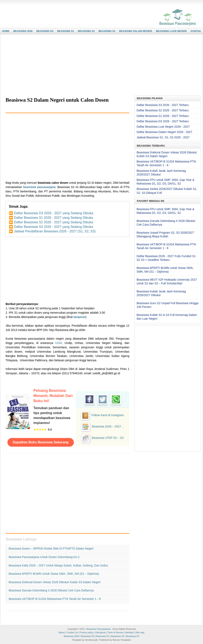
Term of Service (116, 632)
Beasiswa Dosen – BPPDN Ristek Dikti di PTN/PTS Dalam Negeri (51, 549)
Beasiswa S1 (103, 636)
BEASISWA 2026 (23, 31)
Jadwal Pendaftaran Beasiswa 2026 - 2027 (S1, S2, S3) (55, 231)
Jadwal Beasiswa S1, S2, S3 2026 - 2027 (163, 137)
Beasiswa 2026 (71, 636)
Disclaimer (101, 632)
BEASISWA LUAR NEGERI (171, 31)
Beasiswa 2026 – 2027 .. (108, 426)
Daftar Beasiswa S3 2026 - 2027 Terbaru (163, 105)
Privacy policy (87, 632)
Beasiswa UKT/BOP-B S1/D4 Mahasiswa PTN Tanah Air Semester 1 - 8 (55, 599)
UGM (58, 343)
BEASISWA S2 (86, 31)
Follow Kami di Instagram (108, 415)
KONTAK (196, 31)
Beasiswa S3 (133, 636)
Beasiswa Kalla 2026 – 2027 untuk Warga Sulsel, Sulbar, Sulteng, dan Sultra (58, 565)
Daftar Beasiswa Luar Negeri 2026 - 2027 (163, 127)
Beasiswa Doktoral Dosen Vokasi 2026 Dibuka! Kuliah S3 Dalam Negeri (55, 582)
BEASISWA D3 (45, 31)
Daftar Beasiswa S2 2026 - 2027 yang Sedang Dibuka (53, 222)
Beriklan (129, 632)
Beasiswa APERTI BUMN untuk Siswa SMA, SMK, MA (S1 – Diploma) (54, 574)
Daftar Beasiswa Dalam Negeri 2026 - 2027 (164, 132)
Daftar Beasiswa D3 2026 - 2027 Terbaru (163, 121)
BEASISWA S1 (66, 31)
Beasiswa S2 (118, 636)
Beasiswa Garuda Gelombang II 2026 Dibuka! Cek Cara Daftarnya (51, 590)
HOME (6, 31)
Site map (140, 632)
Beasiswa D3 (88, 636)
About (62, 632)
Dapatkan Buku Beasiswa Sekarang (41, 442)
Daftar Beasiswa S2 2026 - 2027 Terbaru (163, 110)
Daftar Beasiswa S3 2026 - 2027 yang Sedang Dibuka (53, 227)
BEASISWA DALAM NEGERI (136, 31)
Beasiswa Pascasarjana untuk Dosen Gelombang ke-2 (44, 557)
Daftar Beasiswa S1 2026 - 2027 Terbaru (163, 116)
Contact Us (72, 632)
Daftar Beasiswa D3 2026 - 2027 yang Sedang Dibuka (53, 213)
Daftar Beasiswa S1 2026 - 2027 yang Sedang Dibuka (53, 218)
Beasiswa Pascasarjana (98, 629)
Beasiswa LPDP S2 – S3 (108, 438)
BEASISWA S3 (107, 31)
